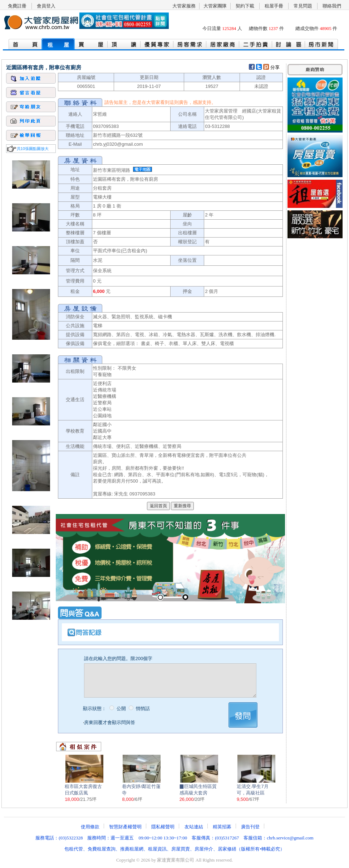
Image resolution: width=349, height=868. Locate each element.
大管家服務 (184, 6)
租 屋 (58, 45)
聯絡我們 (332, 6)
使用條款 (90, 827)
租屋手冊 (274, 6)
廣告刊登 (250, 827)
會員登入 (46, 6)
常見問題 (303, 6)
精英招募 (222, 827)
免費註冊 (17, 6)
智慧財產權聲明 (125, 827)
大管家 (153, 102)
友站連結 (194, 827)
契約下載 (245, 6)
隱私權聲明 (163, 827)
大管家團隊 (215, 6)
